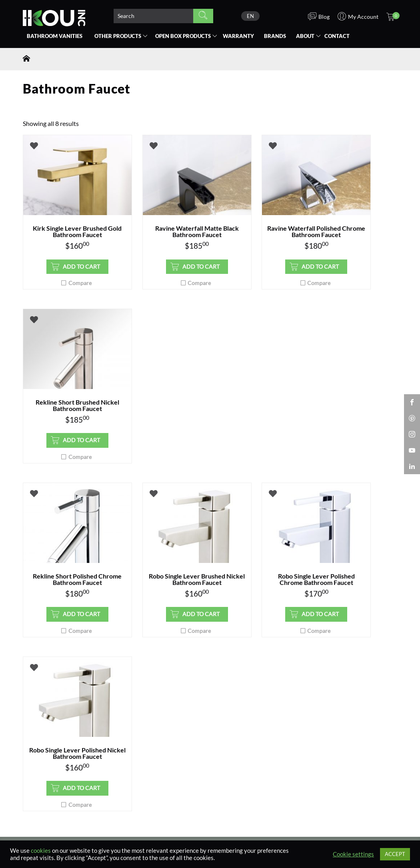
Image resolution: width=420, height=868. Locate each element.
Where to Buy (42, 682)
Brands (275, 36)
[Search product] (153, 16)
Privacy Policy (331, 692)
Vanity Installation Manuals (159, 700)
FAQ (124, 690)
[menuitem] (250, 16)
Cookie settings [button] (353, 854)
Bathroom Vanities (55, 36)
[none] (250, 16)
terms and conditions (235, 584)
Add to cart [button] (68, 273)
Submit (201, 562)
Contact (337, 36)
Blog (318, 682)
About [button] (305, 36)
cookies (41, 851)
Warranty (238, 36)
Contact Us (135, 728)
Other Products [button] (118, 36)
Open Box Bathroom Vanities (63, 672)
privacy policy (195, 584)
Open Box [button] (183, 36)
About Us (324, 662)
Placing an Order (144, 680)
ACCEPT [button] (395, 854)
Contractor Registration (251, 662)
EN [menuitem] (250, 16)
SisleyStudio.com (355, 832)
